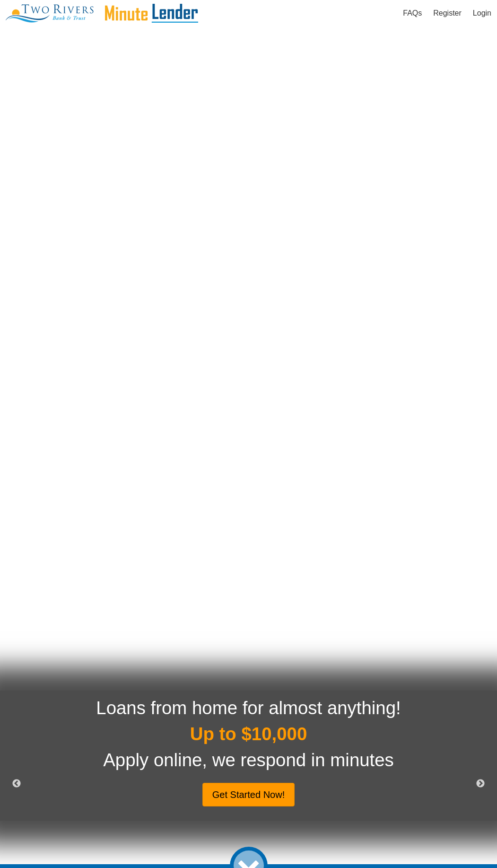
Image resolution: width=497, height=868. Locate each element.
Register (447, 13)
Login (482, 13)
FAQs (412, 13)
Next (480, 784)
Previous (17, 784)
